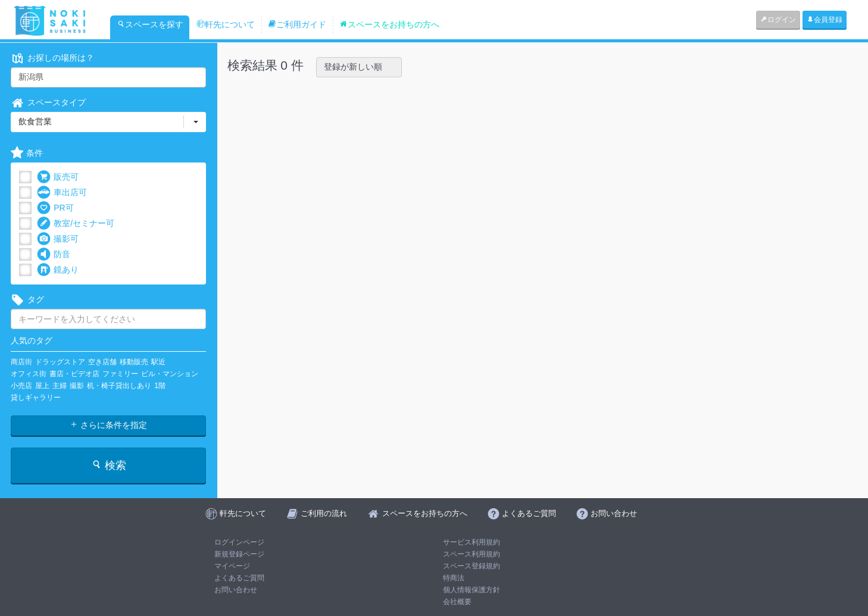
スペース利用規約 (472, 554)
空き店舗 (102, 362)
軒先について (226, 24)
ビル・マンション (170, 374)
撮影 (77, 386)
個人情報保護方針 (472, 590)
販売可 (58, 177)
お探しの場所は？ (52, 58)
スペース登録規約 (472, 566)
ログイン (778, 20)
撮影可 (58, 239)
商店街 (21, 362)
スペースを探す (150, 24)
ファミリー (120, 374)
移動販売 (134, 362)
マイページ (232, 566)
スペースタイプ (48, 103)
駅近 (158, 362)
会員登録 (825, 20)
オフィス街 (29, 374)
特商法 (454, 578)
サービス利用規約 (472, 542)
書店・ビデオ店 (74, 374)
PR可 (55, 208)
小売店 (21, 386)
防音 (54, 254)
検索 (109, 465)
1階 (160, 386)
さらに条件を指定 (108, 425)
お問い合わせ (236, 590)
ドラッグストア (60, 362)
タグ (27, 300)
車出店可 (62, 193)
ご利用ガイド (297, 24)
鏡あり (58, 270)
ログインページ (239, 542)
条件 (27, 153)
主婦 (60, 386)
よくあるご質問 (239, 578)
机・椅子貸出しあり (119, 386)
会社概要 (457, 602)
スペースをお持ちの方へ (389, 24)
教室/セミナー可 (76, 223)
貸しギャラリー (36, 398)
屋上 (42, 386)
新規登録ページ (239, 554)
